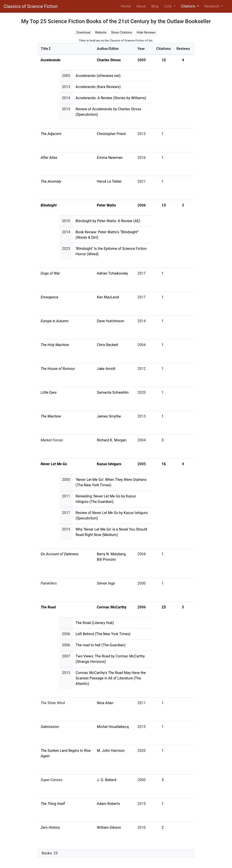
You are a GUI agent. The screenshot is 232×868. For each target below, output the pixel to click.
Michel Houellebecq (113, 727)
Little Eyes (49, 392)
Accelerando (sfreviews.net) (98, 76)
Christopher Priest (111, 134)
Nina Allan (105, 703)
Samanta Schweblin (113, 392)
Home (127, 6)
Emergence (50, 297)
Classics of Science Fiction (31, 6)
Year (141, 49)
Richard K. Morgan (112, 440)
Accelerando (51, 60)
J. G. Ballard (107, 780)
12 (164, 60)
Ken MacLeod (108, 297)
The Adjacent (51, 134)
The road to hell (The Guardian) (101, 645)
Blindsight (49, 205)
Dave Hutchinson (111, 321)
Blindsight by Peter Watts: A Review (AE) (108, 221)
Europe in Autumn (55, 321)
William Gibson (109, 827)
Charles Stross (109, 60)
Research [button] (212, 6)
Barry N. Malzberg (111, 554)
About (141, 6)
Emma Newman (110, 158)
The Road (48, 607)
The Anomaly (51, 181)
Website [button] (101, 32)
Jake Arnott (106, 369)
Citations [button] (188, 6)
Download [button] (83, 32)
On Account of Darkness (60, 554)
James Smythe (109, 416)
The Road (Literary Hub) (95, 623)
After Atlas (49, 158)
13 (164, 205)
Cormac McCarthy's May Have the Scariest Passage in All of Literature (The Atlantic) (111, 678)
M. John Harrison (111, 751)
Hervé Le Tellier (109, 181)
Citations (163, 49)
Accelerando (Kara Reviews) (98, 87)
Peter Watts (106, 205)
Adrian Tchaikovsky (112, 273)
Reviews (183, 49)
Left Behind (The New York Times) (103, 634)
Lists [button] (168, 6)
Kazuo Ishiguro (109, 464)
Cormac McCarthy (112, 607)
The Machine (51, 416)
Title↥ (46, 49)
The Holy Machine (55, 345)
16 (164, 464)
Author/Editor (108, 49)
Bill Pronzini (106, 559)
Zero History (50, 827)
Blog (155, 6)
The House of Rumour (58, 369)
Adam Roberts (109, 804)
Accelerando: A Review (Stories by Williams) (111, 98)
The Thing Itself (53, 804)
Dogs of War (50, 273)
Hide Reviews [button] (146, 32)
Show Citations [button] (122, 32)
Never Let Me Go (54, 464)
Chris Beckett (108, 345)
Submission (50, 727)
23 (164, 607)
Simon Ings (106, 583)
